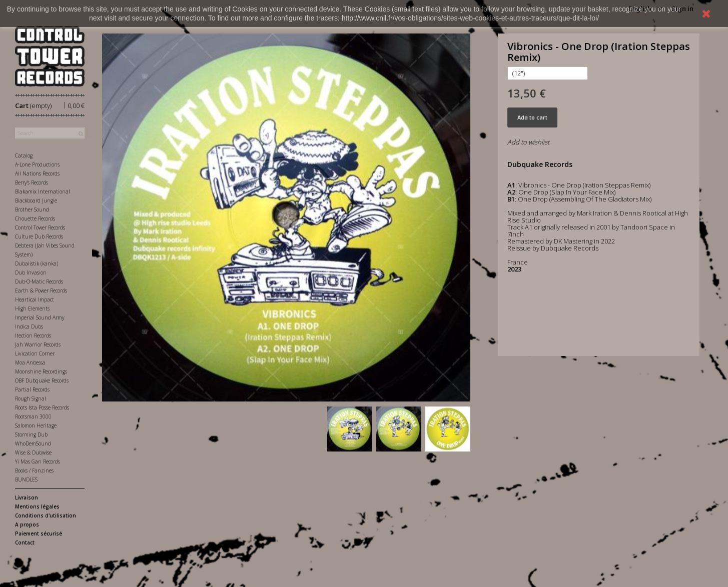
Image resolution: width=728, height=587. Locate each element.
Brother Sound (32, 209)
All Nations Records (37, 173)
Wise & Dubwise (33, 452)
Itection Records (33, 335)
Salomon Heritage (36, 425)
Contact (25, 542)
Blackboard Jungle (36, 200)
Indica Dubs (29, 326)
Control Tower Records (40, 227)
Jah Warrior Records (38, 344)
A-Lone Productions (37, 164)
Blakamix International (43, 191)
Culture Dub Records (39, 236)
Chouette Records (35, 218)
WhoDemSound (33, 443)
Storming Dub (31, 434)
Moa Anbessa (30, 362)
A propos (27, 524)
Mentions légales (37, 506)
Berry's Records (32, 182)
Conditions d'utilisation (46, 515)
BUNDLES (26, 479)
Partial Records (32, 389)
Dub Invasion (31, 272)
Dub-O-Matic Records (39, 281)
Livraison (27, 497)
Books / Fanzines (34, 470)
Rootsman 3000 (33, 416)
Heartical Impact (35, 299)
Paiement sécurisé (39, 533)
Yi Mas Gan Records (38, 461)
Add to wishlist (528, 142)
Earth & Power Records (41, 290)
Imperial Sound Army (40, 317)
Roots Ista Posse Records (42, 407)
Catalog (24, 155)
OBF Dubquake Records (42, 380)
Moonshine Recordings (41, 371)
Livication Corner (35, 353)
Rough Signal (31, 398)
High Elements (32, 308)
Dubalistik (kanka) (37, 263)
